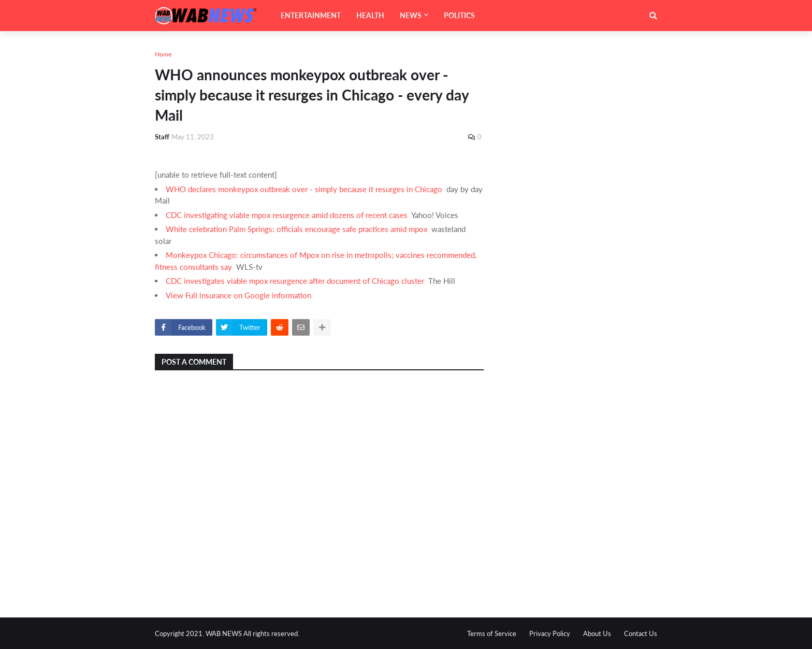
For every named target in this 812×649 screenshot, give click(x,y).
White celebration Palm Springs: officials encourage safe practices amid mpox (296, 229)
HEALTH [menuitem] (370, 15)
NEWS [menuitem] (411, 15)
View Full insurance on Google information (238, 295)
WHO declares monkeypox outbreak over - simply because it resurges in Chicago (304, 189)
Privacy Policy (550, 633)
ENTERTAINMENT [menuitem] (311, 15)
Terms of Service (492, 633)
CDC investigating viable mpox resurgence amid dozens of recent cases (287, 215)
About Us (597, 633)
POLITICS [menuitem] (459, 15)
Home (163, 54)
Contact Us (641, 633)
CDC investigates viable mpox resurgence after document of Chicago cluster (295, 281)
